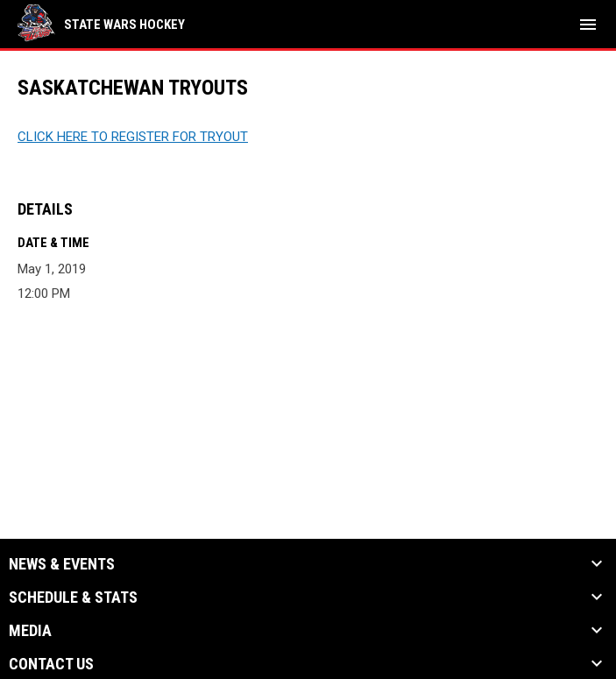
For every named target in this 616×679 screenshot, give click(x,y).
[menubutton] (588, 25)
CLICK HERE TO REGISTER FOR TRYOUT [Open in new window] (133, 137)
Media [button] (30, 631)
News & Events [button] (62, 564)
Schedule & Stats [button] (73, 598)
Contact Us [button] (51, 664)
